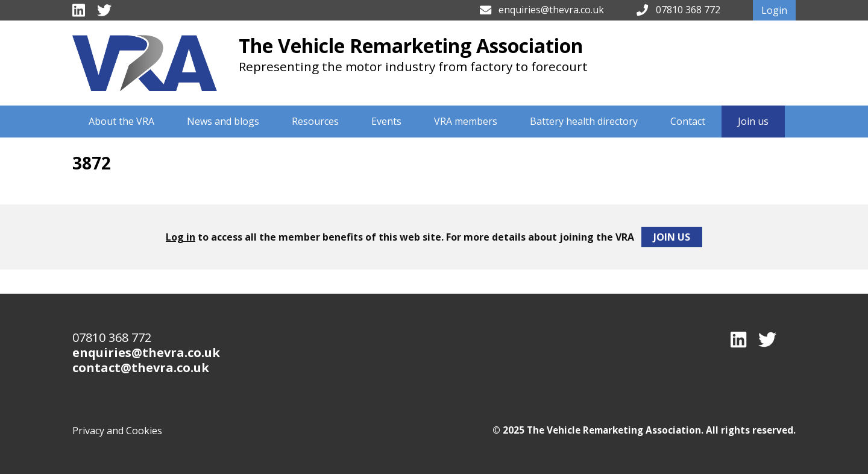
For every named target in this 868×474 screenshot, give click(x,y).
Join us (753, 121)
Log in (181, 237)
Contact (688, 121)
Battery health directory (584, 121)
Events (386, 121)
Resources (315, 121)
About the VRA (121, 121)
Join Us (672, 237)
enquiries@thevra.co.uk (551, 10)
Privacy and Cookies (117, 431)
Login (774, 10)
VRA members (466, 121)
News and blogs (223, 121)
